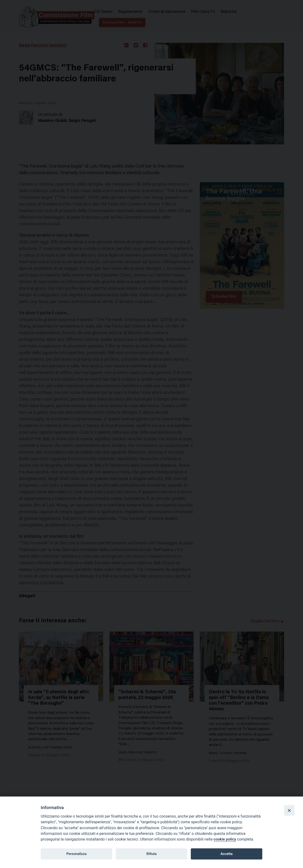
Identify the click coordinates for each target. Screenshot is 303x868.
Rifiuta (151, 854)
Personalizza (76, 854)
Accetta (226, 854)
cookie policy (225, 839)
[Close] (289, 810)
